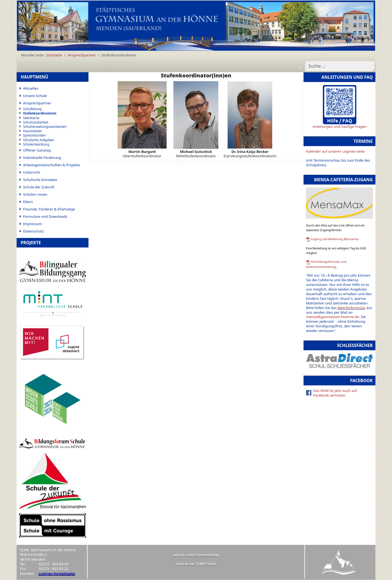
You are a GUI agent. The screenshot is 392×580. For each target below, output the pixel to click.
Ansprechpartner (37, 103)
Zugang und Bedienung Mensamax (335, 239)
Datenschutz (33, 231)
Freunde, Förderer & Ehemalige (49, 209)
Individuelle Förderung (42, 158)
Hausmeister (33, 131)
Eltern (28, 202)
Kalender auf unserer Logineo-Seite (335, 151)
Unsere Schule (35, 96)
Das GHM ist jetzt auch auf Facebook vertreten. (335, 393)
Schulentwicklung (36, 144)
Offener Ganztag (37, 150)
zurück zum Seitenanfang (196, 555)
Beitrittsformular (351, 308)
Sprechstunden (34, 135)
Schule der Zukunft (39, 187)
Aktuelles (31, 88)
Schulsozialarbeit (36, 122)
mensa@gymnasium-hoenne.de (332, 317)
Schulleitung (32, 109)
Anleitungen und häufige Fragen (339, 126)
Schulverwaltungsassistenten (45, 127)
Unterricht (32, 172)
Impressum (33, 224)
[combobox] (340, 66)
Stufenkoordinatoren (40, 113)
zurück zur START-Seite (196, 564)
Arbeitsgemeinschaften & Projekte (52, 165)
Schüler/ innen (35, 194)
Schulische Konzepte (40, 180)
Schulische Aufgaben (39, 140)
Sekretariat (31, 118)
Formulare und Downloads (45, 216)
